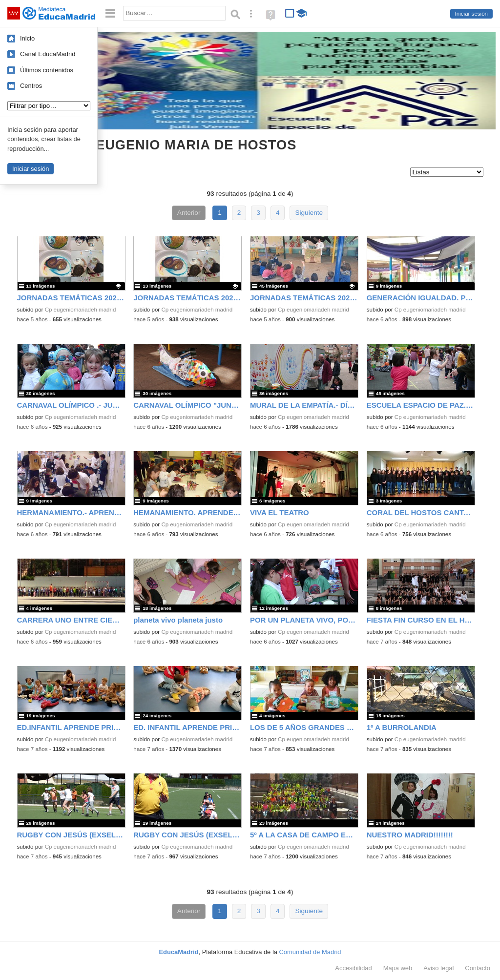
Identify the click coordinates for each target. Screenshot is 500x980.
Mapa (398, 968)
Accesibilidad (353, 968)
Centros (31, 86)
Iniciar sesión (471, 14)
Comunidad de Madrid (310, 952)
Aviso (438, 968)
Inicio (27, 38)
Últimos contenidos (47, 70)
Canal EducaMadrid (48, 54)
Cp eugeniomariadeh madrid (81, 310)
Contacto (478, 968)
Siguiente (309, 213)
